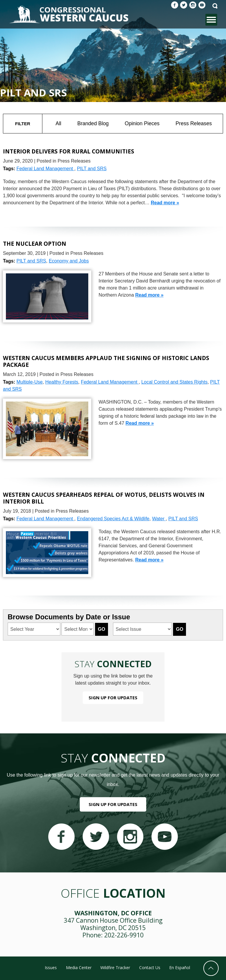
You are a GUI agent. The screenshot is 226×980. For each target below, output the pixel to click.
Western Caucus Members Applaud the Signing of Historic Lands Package (106, 361)
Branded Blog (93, 123)
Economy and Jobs (69, 261)
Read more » (165, 203)
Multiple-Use (30, 382)
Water (159, 519)
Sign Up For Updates (113, 698)
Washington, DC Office (113, 913)
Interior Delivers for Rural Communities (69, 151)
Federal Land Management (45, 169)
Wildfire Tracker (115, 968)
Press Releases (194, 123)
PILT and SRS (92, 169)
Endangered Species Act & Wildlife (113, 519)
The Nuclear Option (35, 244)
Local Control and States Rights (174, 382)
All (59, 123)
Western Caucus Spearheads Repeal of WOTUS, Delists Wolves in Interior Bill (104, 498)
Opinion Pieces (142, 123)
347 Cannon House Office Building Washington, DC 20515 (113, 924)
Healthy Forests (62, 382)
